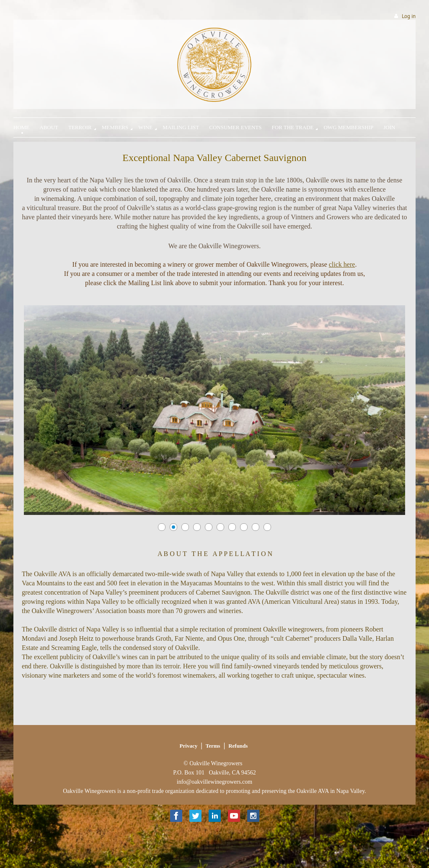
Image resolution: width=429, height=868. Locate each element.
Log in (409, 16)
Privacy (189, 746)
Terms (213, 746)
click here (342, 264)
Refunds (238, 746)
